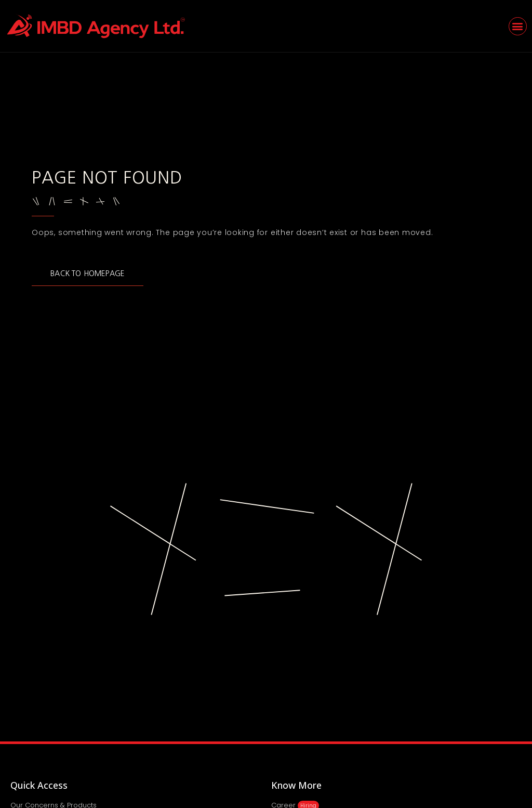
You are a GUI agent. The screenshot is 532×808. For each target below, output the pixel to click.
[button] (518, 26)
